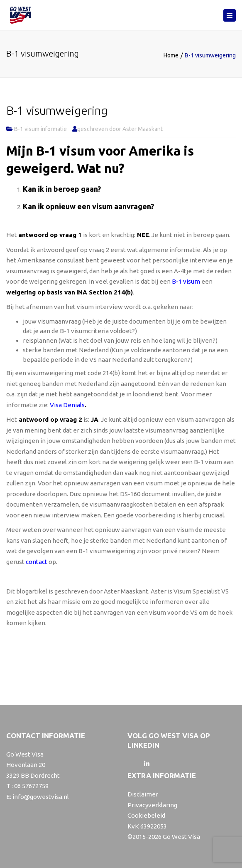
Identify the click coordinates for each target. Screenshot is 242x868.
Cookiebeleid (146, 815)
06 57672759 (31, 786)
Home (171, 55)
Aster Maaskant (143, 129)
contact (37, 562)
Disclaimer (143, 794)
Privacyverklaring (152, 805)
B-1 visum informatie (40, 129)
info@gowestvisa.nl (41, 797)
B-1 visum (186, 281)
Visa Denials (67, 405)
